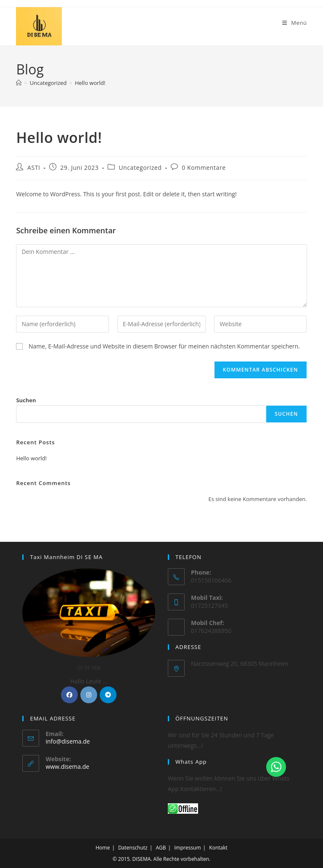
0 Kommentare (204, 168)
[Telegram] (108, 695)
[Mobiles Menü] (295, 23)
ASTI (34, 168)
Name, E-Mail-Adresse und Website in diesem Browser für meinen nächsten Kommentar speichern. (164, 346)
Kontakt (218, 848)
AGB (161, 848)
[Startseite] (19, 83)
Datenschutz (133, 848)
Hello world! (90, 83)
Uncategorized (140, 168)
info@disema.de (68, 741)
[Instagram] (89, 695)
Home (103, 848)
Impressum (187, 848)
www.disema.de (67, 766)
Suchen (26, 400)
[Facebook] (69, 695)
